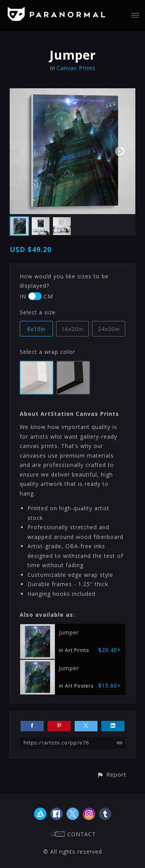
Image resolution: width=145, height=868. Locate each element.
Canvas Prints (76, 68)
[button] (112, 775)
